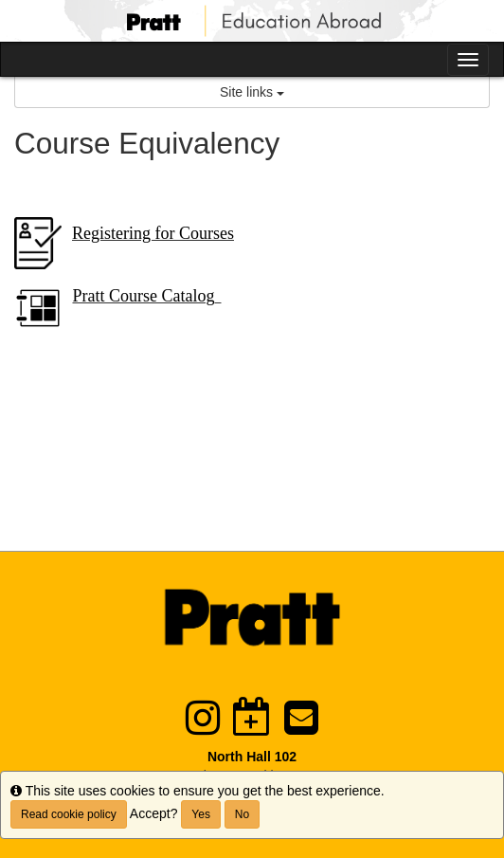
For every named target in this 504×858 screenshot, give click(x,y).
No (242, 814)
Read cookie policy (69, 814)
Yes (201, 814)
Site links (252, 92)
